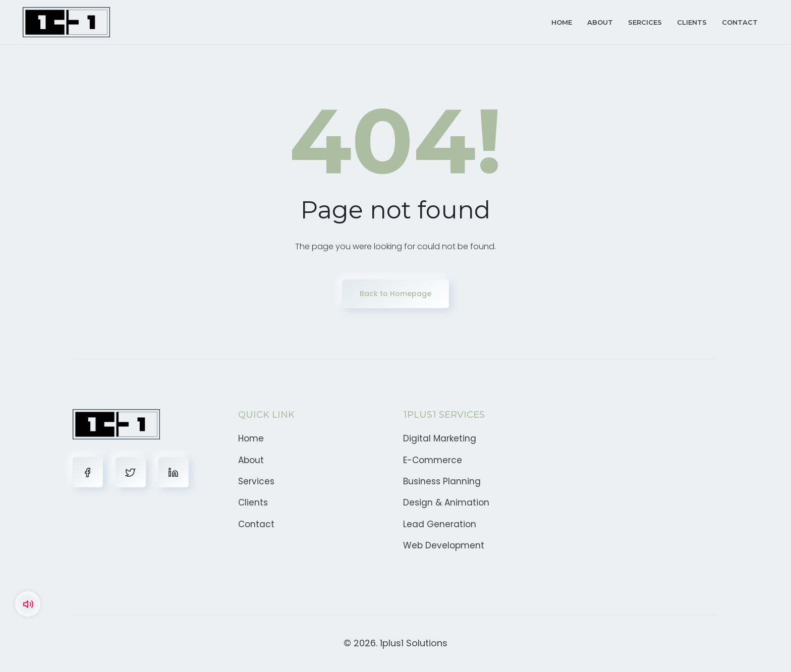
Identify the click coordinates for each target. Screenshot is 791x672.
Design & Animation (446, 502)
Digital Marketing (440, 438)
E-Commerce (433, 460)
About (600, 22)
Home (562, 22)
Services (256, 481)
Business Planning (442, 481)
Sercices (645, 22)
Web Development (444, 545)
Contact (740, 22)
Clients (692, 22)
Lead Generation (440, 524)
